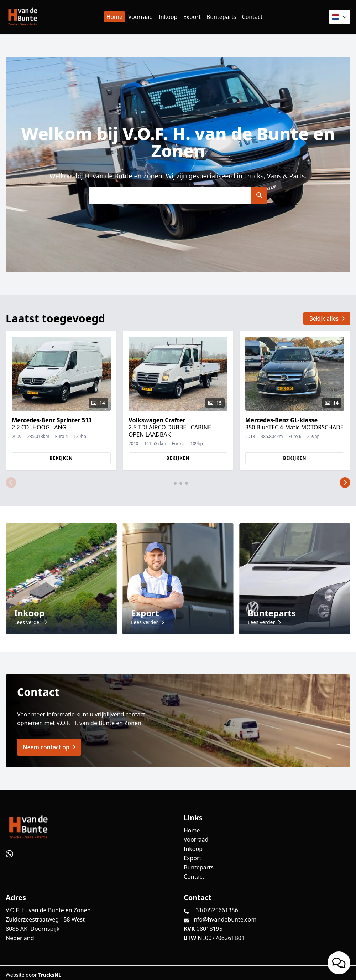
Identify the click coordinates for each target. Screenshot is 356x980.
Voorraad (140, 17)
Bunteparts (221, 17)
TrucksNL (50, 975)
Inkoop (168, 17)
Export (192, 17)
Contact (252, 17)
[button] (11, 483)
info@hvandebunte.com (224, 919)
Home (115, 17)
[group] (61, 401)
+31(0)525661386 (215, 910)
